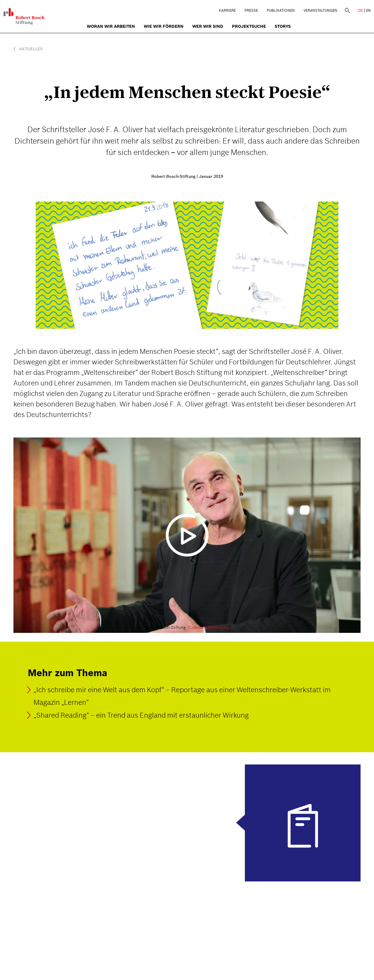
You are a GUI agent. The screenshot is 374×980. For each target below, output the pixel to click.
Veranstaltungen (320, 10)
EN (368, 10)
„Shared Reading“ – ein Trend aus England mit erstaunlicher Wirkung (141, 715)
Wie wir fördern (164, 26)
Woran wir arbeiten (111, 26)
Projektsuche (249, 26)
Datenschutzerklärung (209, 627)
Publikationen (281, 10)
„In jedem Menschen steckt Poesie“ (187, 92)
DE (361, 10)
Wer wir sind (208, 26)
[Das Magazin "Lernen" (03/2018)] (187, 823)
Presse (251, 10)
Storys (283, 26)
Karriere (227, 10)
